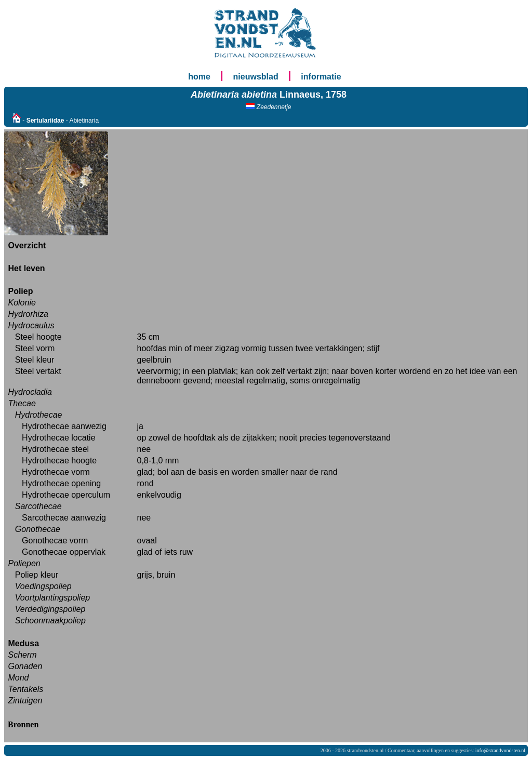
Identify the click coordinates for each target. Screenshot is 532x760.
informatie (321, 77)
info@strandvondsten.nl (500, 750)
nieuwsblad (256, 77)
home (199, 77)
